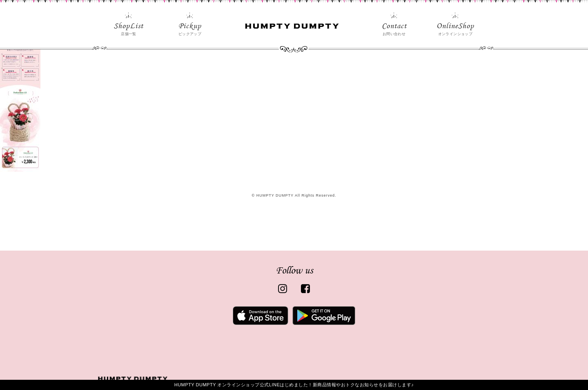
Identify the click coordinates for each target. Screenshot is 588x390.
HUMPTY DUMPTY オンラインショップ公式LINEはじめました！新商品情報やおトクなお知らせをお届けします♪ (294, 385)
